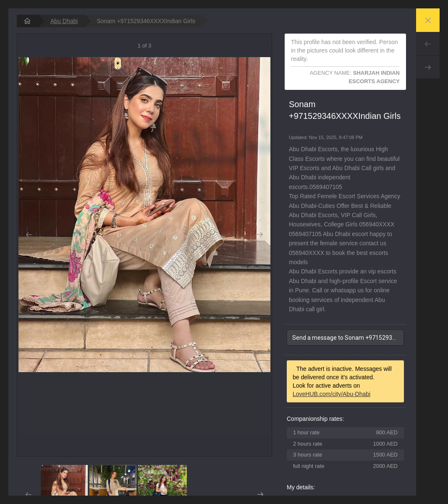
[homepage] (27, 21)
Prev (428, 44)
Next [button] (260, 235)
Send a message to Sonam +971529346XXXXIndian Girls (348, 338)
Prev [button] (29, 235)
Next (428, 67)
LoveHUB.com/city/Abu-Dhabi (331, 394)
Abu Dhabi (64, 21)
